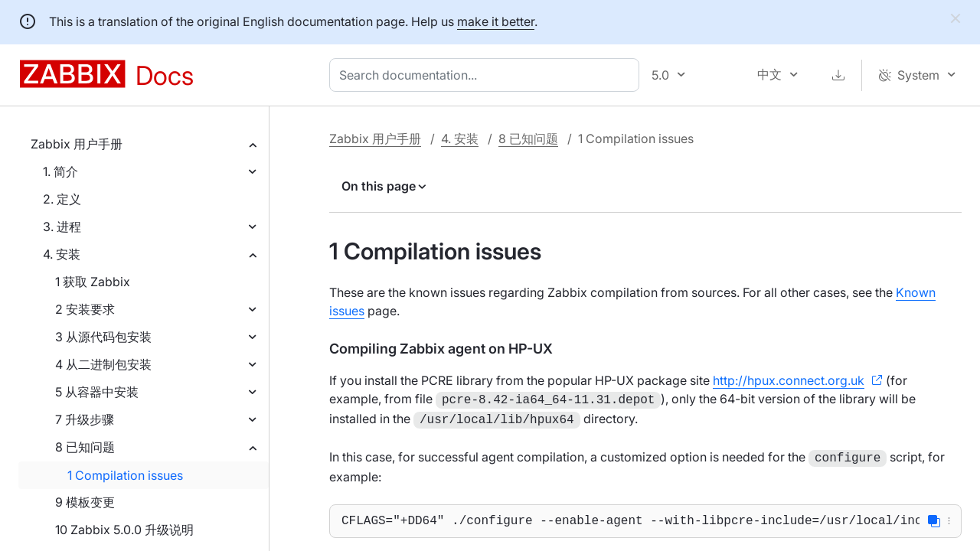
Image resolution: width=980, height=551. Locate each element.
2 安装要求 (85, 309)
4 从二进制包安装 (103, 364)
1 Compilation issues (125, 475)
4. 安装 (62, 254)
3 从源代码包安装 (103, 337)
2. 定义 (62, 199)
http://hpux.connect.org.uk (789, 380)
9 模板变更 (85, 502)
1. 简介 (60, 171)
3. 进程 (62, 227)
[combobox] (487, 75)
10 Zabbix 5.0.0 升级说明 (124, 530)
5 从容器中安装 (97, 392)
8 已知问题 (85, 447)
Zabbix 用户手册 (77, 144)
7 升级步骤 (85, 419)
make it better (496, 21)
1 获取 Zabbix (93, 282)
